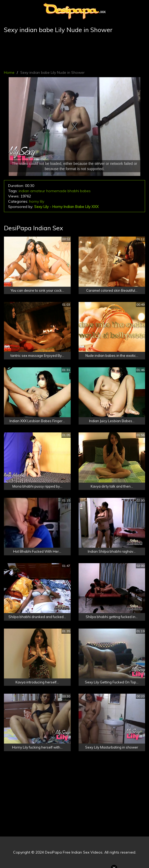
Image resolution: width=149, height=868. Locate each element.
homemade (56, 191)
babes (85, 191)
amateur (38, 191)
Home (9, 72)
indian (24, 191)
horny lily (37, 201)
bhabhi (73, 191)
